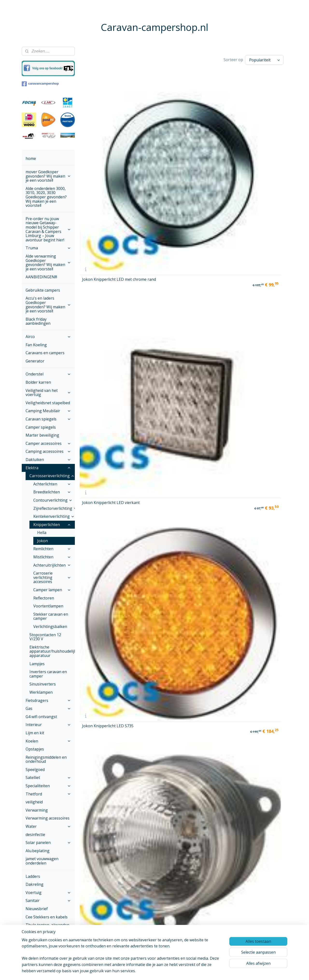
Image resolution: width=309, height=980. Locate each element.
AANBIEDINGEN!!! (41, 277)
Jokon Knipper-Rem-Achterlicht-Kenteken (207, 334)
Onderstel (48, 374)
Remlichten (52, 549)
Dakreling (35, 884)
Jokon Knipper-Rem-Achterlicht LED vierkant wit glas (210, 262)
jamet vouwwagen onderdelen (42, 861)
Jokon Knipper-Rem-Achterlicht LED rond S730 (101, 332)
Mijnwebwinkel (214, 971)
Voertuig (48, 893)
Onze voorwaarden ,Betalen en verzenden (46, 939)
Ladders (33, 876)
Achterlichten (52, 484)
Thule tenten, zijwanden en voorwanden (47, 927)
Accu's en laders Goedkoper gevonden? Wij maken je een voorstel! (48, 305)
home (31, 159)
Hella (42, 533)
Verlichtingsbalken (50, 627)
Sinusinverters (43, 684)
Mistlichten (52, 557)
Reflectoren (44, 598)
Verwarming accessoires (48, 818)
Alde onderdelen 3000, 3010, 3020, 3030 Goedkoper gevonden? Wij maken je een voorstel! (46, 197)
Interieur (48, 725)
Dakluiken (48, 460)
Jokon (42, 541)
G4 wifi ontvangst (41, 717)
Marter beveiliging (42, 435)
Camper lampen (52, 590)
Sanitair (48, 901)
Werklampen (41, 692)
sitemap (143, 971)
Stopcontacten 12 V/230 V (45, 637)
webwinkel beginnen (171, 971)
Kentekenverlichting (54, 516)
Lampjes (37, 664)
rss (153, 971)
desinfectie (35, 835)
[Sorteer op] (264, 59)
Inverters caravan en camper (48, 674)
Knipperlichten (52, 525)
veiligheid (34, 802)
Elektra (48, 468)
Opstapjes (35, 749)
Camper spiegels (41, 427)
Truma (48, 248)
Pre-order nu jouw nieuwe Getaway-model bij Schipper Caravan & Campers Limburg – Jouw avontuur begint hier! (48, 229)
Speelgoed (35, 770)
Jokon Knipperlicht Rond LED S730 (258, 194)
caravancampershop (40, 84)
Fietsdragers (48, 700)
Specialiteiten (48, 786)
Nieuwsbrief (37, 909)
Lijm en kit (35, 733)
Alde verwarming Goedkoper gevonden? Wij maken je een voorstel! (48, 263)
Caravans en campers (45, 353)
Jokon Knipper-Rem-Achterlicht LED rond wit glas (263, 262)
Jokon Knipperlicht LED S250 (103, 194)
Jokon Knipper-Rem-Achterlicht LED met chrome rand (154, 262)
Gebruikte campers (43, 290)
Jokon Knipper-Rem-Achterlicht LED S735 (154, 334)
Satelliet (48, 778)
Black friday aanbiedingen (38, 321)
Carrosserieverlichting (52, 476)
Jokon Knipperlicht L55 (262, 125)
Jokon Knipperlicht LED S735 (209, 124)
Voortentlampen (48, 606)
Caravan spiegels (48, 419)
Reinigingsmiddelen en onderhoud (46, 759)
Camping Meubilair (48, 411)
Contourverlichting (53, 500)
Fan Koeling (36, 345)
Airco (48, 337)
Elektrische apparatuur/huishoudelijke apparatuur (52, 651)
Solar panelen (48, 843)
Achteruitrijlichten (52, 565)
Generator (35, 361)
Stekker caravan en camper (51, 616)
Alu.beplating (38, 851)
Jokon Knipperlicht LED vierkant (156, 124)
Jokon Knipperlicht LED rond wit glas (156, 194)
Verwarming (37, 810)
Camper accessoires (48, 443)
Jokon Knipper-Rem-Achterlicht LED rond (101, 264)
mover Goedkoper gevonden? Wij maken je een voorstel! (48, 176)
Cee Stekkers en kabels (47, 917)
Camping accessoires (48, 451)
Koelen (48, 741)
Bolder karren (38, 382)
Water (48, 826)
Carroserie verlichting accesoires (52, 577)
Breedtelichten (52, 492)
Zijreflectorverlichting (54, 508)
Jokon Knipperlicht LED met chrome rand (103, 124)
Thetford (48, 794)
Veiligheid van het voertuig (48, 393)
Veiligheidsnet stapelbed (48, 403)
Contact (33, 950)
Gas (48, 708)
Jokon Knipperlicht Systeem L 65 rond (205, 194)
